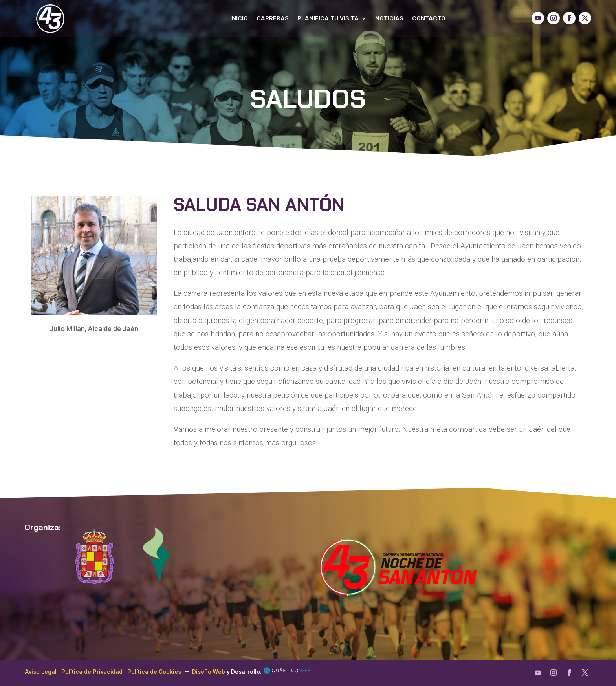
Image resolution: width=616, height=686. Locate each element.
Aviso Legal (41, 672)
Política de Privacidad (92, 672)
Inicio (239, 18)
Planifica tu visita (328, 18)
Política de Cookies (154, 672)
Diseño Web (209, 672)
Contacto (429, 18)
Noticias (389, 18)
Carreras (273, 18)
